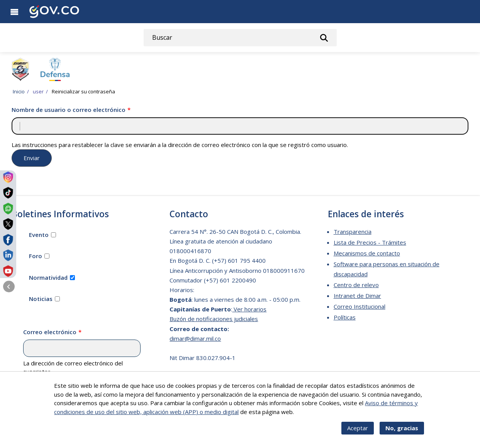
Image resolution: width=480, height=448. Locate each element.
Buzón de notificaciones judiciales (214, 319)
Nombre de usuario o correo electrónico (69, 110)
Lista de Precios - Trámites (370, 242)
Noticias (41, 299)
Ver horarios (249, 309)
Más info (307, 416)
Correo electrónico (50, 332)
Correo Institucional (360, 306)
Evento (39, 235)
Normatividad (48, 277)
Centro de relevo (356, 285)
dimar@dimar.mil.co (195, 338)
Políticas (345, 317)
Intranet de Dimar (357, 296)
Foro (36, 256)
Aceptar (358, 433)
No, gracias (402, 433)
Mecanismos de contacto (367, 253)
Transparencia (353, 232)
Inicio (19, 91)
